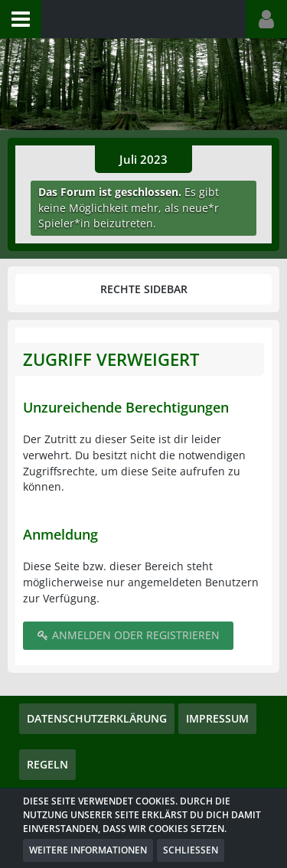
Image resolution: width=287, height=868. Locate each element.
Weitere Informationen (88, 850)
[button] (21, 19)
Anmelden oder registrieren (128, 635)
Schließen (191, 850)
